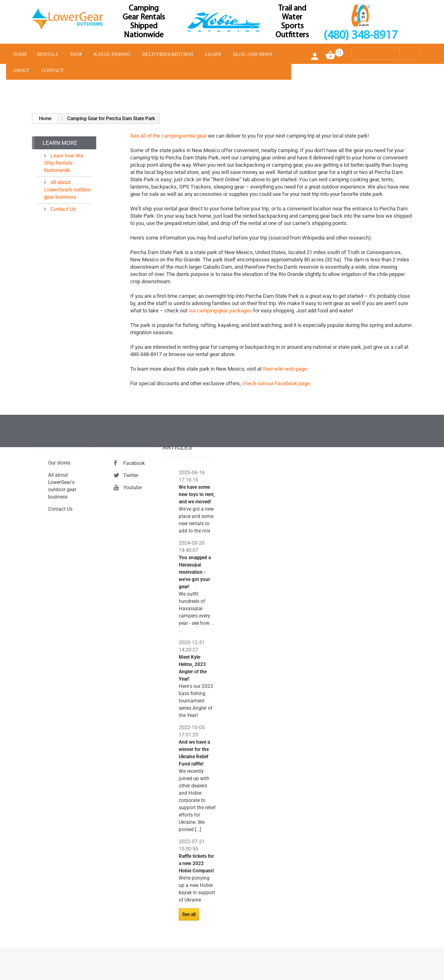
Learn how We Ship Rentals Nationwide (64, 163)
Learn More (60, 143)
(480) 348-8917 (360, 36)
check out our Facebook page (276, 383)
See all (189, 914)
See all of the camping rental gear (168, 136)
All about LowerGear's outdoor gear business (68, 190)
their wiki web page (285, 369)
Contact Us (62, 209)
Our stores (59, 463)
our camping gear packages (221, 311)
